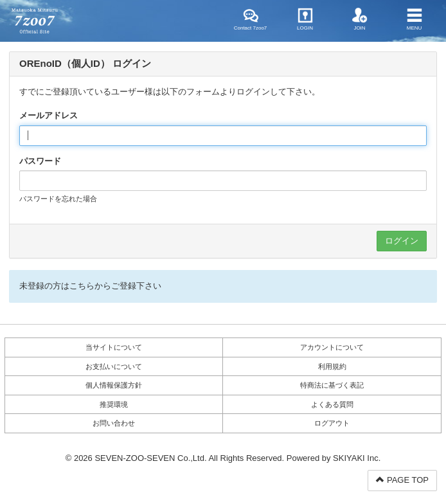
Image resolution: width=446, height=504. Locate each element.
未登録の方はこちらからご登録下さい (90, 286)
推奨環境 (114, 404)
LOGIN (305, 19)
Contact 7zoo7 (251, 19)
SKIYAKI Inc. (357, 458)
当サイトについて (114, 347)
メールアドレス (49, 115)
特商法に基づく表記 (332, 385)
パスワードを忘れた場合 (58, 199)
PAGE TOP (402, 480)
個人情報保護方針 (114, 385)
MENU (415, 19)
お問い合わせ (114, 423)
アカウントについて (332, 347)
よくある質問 (332, 404)
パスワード (40, 161)
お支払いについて (114, 366)
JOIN (360, 19)
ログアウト (332, 423)
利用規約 (332, 366)
